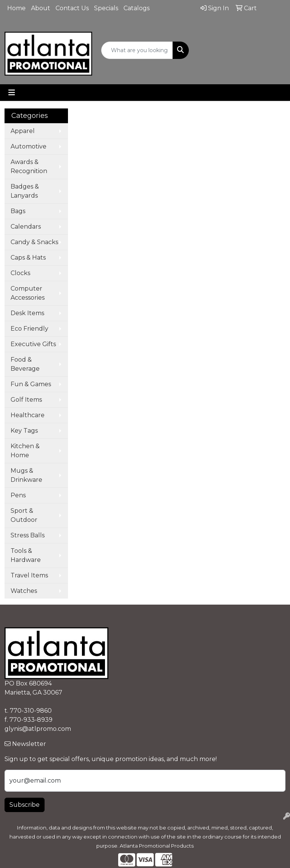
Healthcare (28, 415)
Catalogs (137, 8)
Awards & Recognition (29, 166)
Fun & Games (31, 384)
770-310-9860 (31, 711)
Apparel (23, 131)
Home (16, 8)
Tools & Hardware (26, 555)
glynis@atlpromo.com (38, 729)
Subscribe (25, 805)
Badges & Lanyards (25, 191)
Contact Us (72, 8)
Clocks (20, 273)
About (41, 8)
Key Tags (24, 431)
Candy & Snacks (34, 242)
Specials (106, 8)
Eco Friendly (29, 329)
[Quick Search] (137, 50)
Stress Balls (28, 535)
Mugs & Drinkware (26, 475)
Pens (18, 495)
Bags (18, 211)
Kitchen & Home (25, 451)
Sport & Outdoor (24, 515)
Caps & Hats (28, 258)
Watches (24, 591)
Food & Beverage (25, 364)
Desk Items (27, 313)
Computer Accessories (28, 293)
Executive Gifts (33, 344)
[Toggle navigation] (12, 93)
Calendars (26, 227)
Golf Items (26, 400)
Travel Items (29, 575)
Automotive (29, 146)
